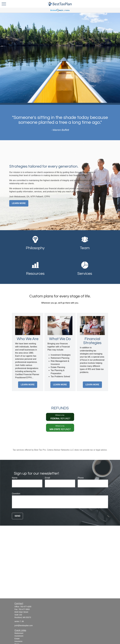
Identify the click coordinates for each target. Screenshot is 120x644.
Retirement (19, 633)
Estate (17, 639)
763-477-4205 (26, 607)
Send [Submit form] (17, 516)
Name (15, 478)
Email (47, 478)
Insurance (18, 641)
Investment (19, 636)
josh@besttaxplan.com (24, 625)
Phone (81, 478)
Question (16, 494)
